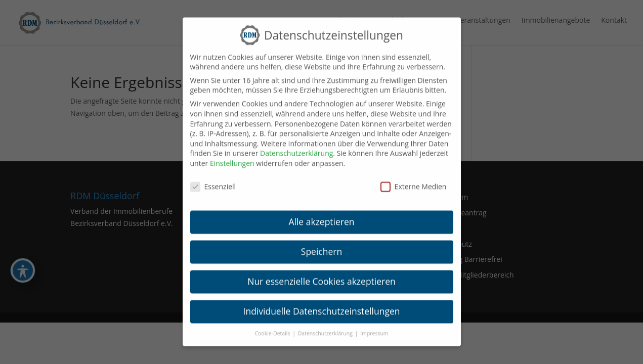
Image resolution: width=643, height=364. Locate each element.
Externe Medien (414, 179)
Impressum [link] (374, 326)
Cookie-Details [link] (273, 326)
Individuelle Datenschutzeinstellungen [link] (322, 303)
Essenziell (213, 179)
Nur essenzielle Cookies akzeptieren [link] (321, 274)
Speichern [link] (321, 244)
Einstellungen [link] (232, 155)
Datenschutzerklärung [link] (296, 145)
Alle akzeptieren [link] (321, 214)
